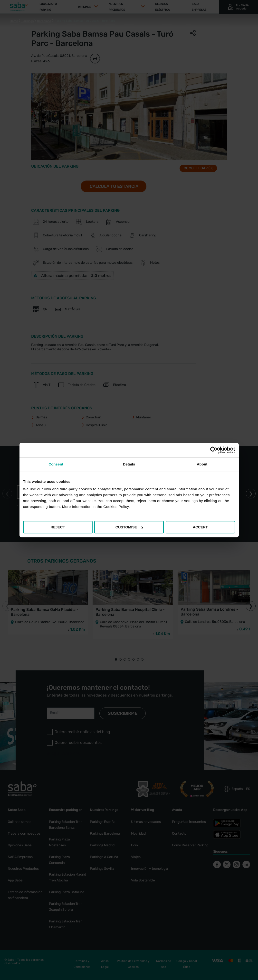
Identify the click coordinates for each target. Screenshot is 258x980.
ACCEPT (200, 527)
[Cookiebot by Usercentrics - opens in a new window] (214, 450)
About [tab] (202, 464)
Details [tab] (129, 464)
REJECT (58, 527)
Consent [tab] (56, 464)
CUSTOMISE (129, 527)
